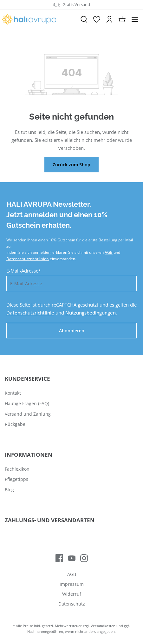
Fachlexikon (17, 469)
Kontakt (13, 393)
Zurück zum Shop (71, 165)
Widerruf (72, 594)
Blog (9, 490)
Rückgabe (15, 424)
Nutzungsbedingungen (91, 313)
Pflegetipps (16, 479)
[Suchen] (84, 19)
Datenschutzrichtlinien (28, 259)
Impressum (72, 584)
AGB (109, 252)
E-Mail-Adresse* (24, 271)
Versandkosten (103, 626)
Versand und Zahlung (28, 414)
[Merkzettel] (97, 19)
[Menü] (135, 19)
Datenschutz (72, 604)
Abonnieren (72, 331)
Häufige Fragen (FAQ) (27, 403)
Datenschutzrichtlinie (30, 313)
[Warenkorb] (122, 19)
